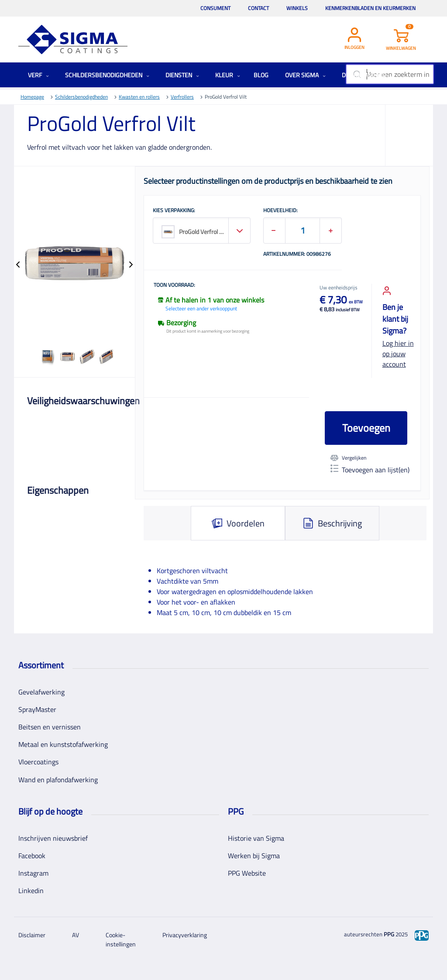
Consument (215, 8)
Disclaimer (32, 935)
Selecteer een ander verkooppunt (201, 308)
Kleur (228, 75)
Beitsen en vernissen (50, 727)
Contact (258, 8)
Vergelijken (348, 458)
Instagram (33, 873)
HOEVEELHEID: (280, 211)
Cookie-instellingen (121, 939)
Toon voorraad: (174, 285)
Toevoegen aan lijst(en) (370, 470)
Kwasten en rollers (139, 97)
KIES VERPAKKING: (174, 211)
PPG (389, 934)
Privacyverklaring (185, 935)
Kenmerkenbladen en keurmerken (370, 8)
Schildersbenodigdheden (107, 75)
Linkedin (31, 891)
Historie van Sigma (256, 838)
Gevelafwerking (41, 692)
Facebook (32, 856)
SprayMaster (37, 709)
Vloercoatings (38, 762)
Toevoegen (366, 428)
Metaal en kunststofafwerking (63, 744)
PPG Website (247, 873)
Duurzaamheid (367, 75)
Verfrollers (182, 97)
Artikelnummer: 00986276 (297, 254)
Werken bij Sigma (254, 856)
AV (76, 935)
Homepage (32, 97)
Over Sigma (305, 75)
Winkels (297, 8)
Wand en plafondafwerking (58, 780)
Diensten (182, 75)
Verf (38, 75)
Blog (261, 75)
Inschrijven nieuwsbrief (53, 838)
